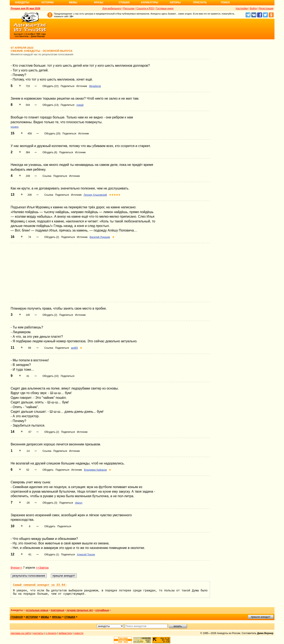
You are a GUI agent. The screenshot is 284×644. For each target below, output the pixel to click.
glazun (79, 503)
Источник (82, 86)
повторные (57, 610)
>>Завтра (42, 568)
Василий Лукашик (100, 237)
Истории (48, 2)
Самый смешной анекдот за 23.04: (40, 585)
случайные (102, 610)
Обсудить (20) (52, 134)
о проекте (51, 633)
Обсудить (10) (50, 376)
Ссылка (47, 176)
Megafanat (95, 86)
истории (32, 617)
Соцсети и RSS (145, 8)
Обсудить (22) (50, 86)
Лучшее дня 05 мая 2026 (26, 8)
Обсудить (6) (50, 152)
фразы (57, 617)
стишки (70, 617)
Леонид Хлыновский (95, 195)
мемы (45, 617)
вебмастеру (65, 633)
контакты (38, 633)
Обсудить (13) (50, 105)
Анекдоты (22, 2)
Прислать (200, 2)
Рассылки (129, 8)
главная (17, 617)
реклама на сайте (21, 633)
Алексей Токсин (86, 555)
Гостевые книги (165, 8)
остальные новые (37, 610)
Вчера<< (17, 568)
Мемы (73, 2)
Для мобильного (112, 8)
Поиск (226, 2)
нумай (80, 105)
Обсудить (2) (52, 237)
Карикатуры (150, 2)
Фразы (99, 2)
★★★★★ (115, 195)
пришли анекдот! (261, 617)
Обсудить (48, 470)
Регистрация (266, 8)
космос (15, 127)
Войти (253, 8)
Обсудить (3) (50, 503)
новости (79, 633)
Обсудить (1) (52, 555)
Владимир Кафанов (95, 470)
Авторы (175, 2)
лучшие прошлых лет (80, 610)
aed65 (74, 348)
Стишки (124, 2)
